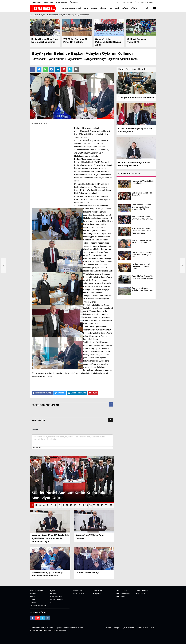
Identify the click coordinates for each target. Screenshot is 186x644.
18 (98, 505)
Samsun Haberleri (57, 599)
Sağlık (33, 599)
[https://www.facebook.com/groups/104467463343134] (33, 618)
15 (87, 505)
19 (102, 505)
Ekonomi (53, 593)
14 (83, 505)
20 (106, 505)
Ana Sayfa (34, 15)
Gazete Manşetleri (123, 593)
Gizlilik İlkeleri (143, 628)
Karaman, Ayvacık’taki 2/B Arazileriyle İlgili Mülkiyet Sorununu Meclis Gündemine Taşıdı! (50, 538)
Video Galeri (98, 591)
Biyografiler (97, 593)
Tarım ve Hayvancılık (38, 605)
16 (90, 505)
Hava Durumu (122, 591)
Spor (52, 602)
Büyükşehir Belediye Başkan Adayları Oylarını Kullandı (69, 15)
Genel (33, 596)
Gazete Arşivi (121, 596)
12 (75, 505)
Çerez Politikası (129, 628)
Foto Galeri (78, 591)
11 (71, 505)
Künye (109, 628)
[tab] (111, 405)
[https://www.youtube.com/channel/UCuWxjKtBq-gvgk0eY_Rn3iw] (38, 618)
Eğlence (33, 593)
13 (79, 505)
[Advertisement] (51, 166)
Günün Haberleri (142, 591)
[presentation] (111, 404)
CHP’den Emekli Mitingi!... (88, 572)
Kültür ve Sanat (56, 596)
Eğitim (52, 591)
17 (94, 505)
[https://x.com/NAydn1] (43, 618)
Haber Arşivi (141, 593)
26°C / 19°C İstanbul (124, 2)
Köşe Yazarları (79, 593)
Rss (153, 628)
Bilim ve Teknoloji (37, 591)
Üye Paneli (74, 2)
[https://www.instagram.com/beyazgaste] (48, 618)
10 (67, 505)
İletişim (117, 628)
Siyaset (43, 15)
